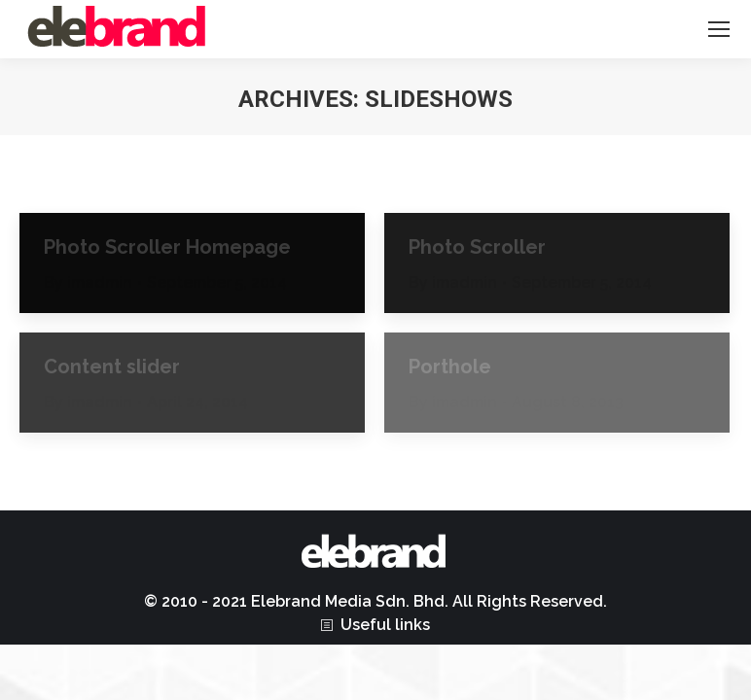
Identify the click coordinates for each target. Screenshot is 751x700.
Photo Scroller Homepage (167, 247)
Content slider (112, 367)
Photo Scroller (477, 247)
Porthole (450, 367)
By (88, 282)
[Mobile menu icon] (719, 29)
